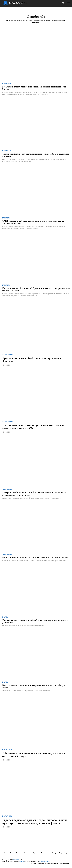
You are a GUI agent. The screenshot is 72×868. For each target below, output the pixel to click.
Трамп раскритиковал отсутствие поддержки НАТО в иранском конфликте (35, 155)
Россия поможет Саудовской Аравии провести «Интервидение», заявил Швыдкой (36, 289)
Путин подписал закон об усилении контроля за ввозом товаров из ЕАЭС (33, 427)
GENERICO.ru (17, 860)
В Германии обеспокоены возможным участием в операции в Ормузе (34, 755)
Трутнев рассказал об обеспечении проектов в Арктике (32, 360)
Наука (5, 617)
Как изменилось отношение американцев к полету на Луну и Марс (34, 686)
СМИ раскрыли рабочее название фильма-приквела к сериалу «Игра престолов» (34, 222)
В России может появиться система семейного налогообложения (36, 557)
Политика (7, 84)
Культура (6, 218)
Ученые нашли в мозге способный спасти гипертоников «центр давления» (35, 621)
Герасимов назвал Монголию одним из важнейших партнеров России (34, 88)
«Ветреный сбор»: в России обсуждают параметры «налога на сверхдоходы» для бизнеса (34, 494)
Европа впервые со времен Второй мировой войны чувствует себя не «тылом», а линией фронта (35, 821)
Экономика (8, 354)
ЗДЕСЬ (22, 861)
